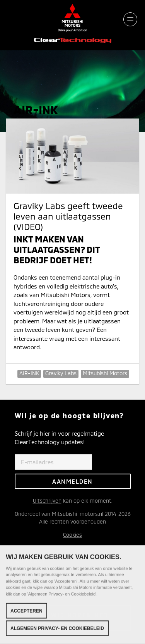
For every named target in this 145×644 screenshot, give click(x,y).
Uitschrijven (47, 501)
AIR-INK (29, 373)
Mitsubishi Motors (105, 373)
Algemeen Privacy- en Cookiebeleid (57, 630)
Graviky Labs (61, 373)
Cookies (72, 535)
